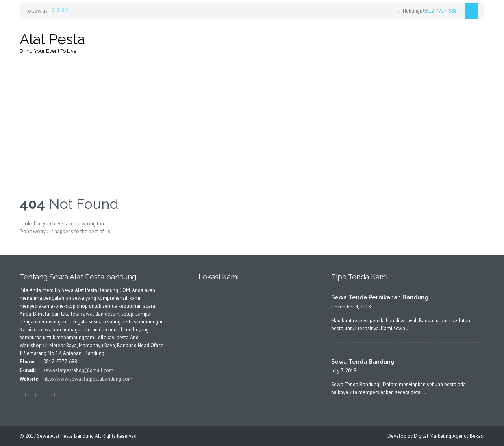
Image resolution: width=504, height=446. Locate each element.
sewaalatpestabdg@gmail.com (78, 370)
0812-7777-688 (439, 11)
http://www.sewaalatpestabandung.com (87, 379)
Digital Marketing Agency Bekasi (449, 436)
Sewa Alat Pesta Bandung (65, 436)
